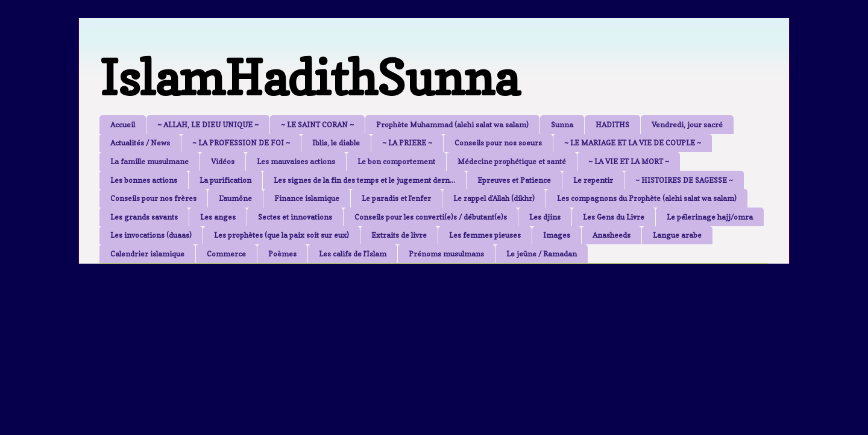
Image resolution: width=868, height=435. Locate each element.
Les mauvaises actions (296, 161)
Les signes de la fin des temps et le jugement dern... (364, 180)
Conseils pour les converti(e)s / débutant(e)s (431, 217)
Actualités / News (140, 143)
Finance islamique (307, 198)
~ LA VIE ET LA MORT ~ (629, 161)
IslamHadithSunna (309, 78)
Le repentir (593, 180)
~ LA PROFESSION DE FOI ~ (241, 143)
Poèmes (282, 254)
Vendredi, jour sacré (687, 125)
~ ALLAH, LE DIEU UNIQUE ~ (208, 125)
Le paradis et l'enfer (396, 198)
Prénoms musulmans (446, 254)
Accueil (123, 125)
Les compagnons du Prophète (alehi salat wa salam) (647, 198)
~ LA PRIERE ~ (407, 143)
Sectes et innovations (295, 217)
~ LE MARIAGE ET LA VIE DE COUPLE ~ (633, 143)
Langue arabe (677, 235)
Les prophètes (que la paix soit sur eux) (281, 235)
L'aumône (235, 198)
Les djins (545, 217)
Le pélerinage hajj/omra (710, 217)
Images (557, 235)
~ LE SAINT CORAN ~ (317, 125)
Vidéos (223, 161)
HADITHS (612, 125)
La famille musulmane (149, 161)
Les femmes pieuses (485, 235)
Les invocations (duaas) (151, 235)
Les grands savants (144, 217)
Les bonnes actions (144, 180)
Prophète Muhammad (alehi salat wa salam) (452, 125)
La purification (225, 180)
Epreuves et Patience (514, 180)
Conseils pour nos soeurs (498, 143)
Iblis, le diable (336, 143)
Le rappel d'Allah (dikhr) (494, 198)
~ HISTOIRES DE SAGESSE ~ (684, 180)
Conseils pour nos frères (153, 198)
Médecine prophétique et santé (512, 161)
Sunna (562, 125)
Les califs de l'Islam (353, 254)
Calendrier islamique (147, 254)
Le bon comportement (396, 161)
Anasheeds (612, 235)
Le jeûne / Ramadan (542, 254)
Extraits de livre (399, 235)
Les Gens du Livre (614, 217)
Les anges (218, 217)
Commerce (226, 254)
